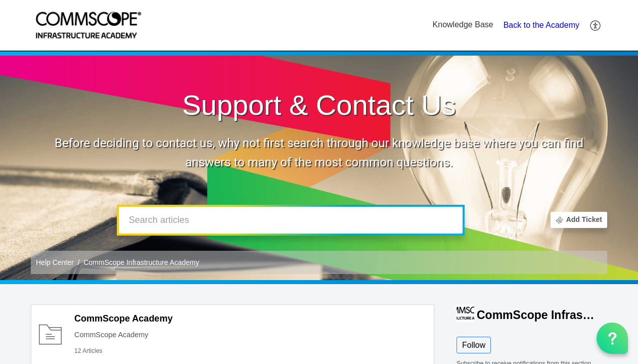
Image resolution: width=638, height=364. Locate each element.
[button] (596, 25)
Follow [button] (474, 345)
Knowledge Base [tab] (463, 25)
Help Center (55, 262)
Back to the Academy (541, 25)
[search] (291, 220)
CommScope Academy (123, 318)
